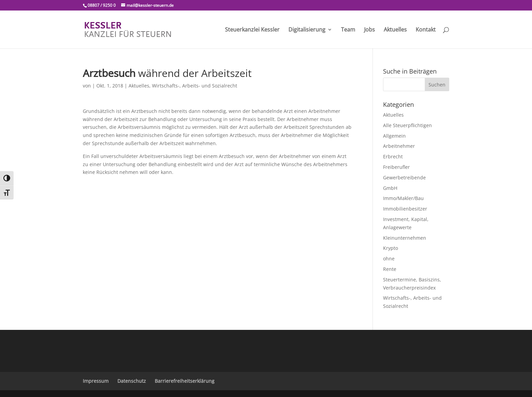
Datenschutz (132, 381)
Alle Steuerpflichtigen (407, 125)
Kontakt (426, 30)
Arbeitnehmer (399, 146)
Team (348, 30)
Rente (390, 269)
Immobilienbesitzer (405, 209)
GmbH (390, 188)
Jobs (369, 30)
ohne (389, 259)
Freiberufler (396, 167)
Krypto (391, 248)
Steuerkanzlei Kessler (252, 30)
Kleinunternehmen (405, 238)
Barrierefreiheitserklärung (185, 381)
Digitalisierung (307, 30)
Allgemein (394, 136)
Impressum (96, 381)
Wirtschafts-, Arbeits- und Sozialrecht (195, 86)
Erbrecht (393, 156)
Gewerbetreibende (404, 177)
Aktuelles (395, 30)
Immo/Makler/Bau (403, 198)
